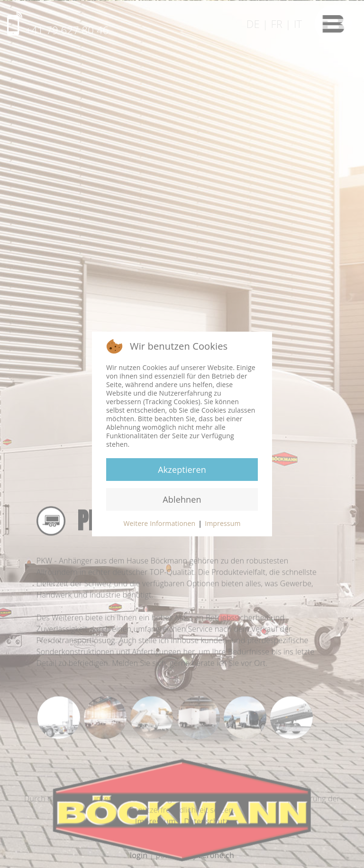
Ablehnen (182, 499)
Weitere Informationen (159, 523)
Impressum (223, 523)
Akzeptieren (182, 470)
